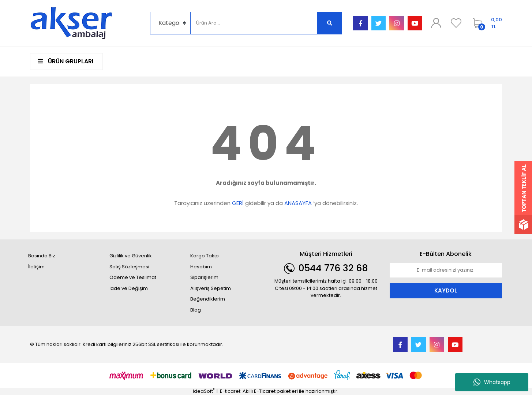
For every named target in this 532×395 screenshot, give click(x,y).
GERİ (238, 203)
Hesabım (201, 267)
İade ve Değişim (129, 288)
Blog (196, 310)
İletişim (36, 267)
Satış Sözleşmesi (129, 267)
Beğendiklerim (208, 299)
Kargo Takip (205, 256)
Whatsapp (492, 382)
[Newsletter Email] (446, 270)
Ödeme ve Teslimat (133, 277)
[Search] (254, 23)
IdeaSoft (204, 391)
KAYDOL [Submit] (446, 290)
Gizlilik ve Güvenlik (131, 256)
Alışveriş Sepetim (211, 288)
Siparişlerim (204, 277)
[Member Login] (436, 23)
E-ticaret (230, 391)
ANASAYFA (298, 203)
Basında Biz (42, 256)
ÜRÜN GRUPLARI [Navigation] (65, 61)
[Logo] (71, 23)
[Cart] (486, 23)
